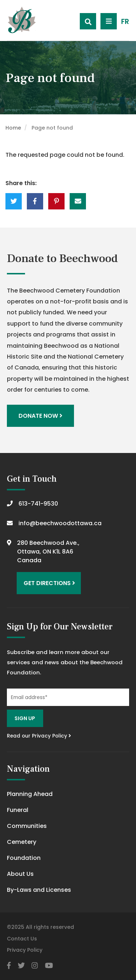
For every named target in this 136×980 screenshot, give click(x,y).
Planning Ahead (30, 794)
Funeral (18, 810)
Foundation (24, 858)
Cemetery (22, 842)
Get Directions (49, 583)
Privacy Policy (25, 950)
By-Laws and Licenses (39, 890)
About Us (20, 874)
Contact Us (22, 939)
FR (125, 22)
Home (13, 128)
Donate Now (40, 416)
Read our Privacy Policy (39, 736)
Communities (27, 826)
